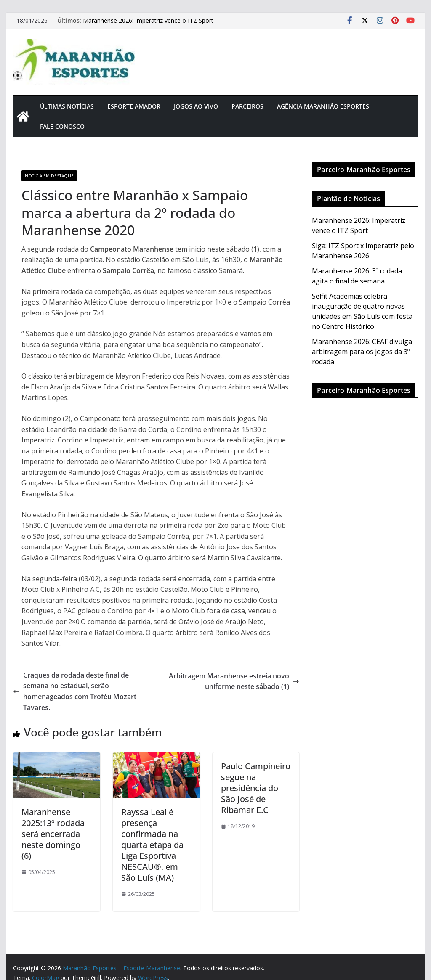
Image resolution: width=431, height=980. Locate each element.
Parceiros (247, 106)
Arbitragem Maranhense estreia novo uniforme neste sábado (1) (234, 681)
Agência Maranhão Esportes (323, 106)
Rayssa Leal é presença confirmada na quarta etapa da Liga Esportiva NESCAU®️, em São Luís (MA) (152, 845)
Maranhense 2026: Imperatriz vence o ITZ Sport (148, 20)
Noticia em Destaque (49, 176)
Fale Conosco (62, 126)
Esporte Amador (134, 106)
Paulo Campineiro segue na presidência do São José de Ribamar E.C (256, 788)
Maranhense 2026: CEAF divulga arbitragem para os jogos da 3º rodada (362, 352)
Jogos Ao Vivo (196, 106)
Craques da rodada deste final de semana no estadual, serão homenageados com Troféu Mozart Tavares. (75, 691)
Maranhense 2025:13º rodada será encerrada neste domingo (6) (53, 834)
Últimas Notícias (67, 106)
